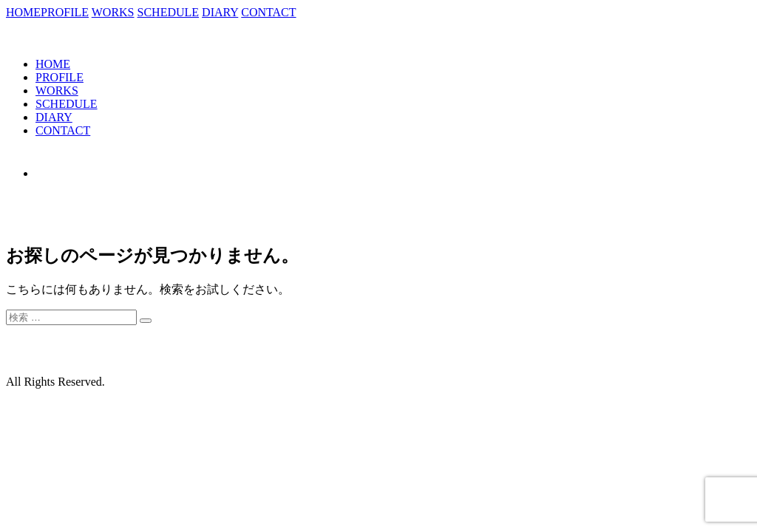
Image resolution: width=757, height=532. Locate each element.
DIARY (220, 12)
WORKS (113, 12)
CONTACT (268, 12)
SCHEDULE (169, 12)
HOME (23, 12)
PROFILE (65, 12)
